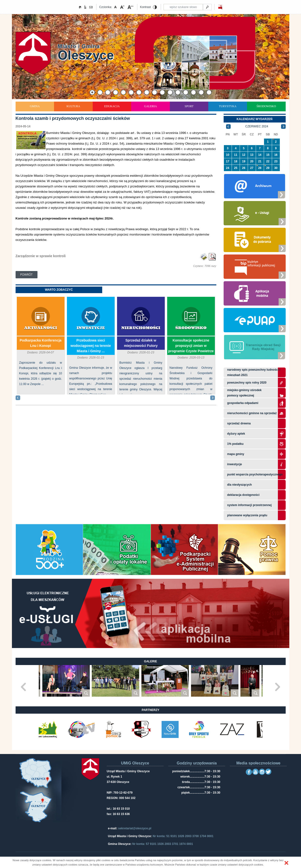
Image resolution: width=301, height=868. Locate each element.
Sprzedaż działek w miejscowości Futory (141, 343)
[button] (286, 863)
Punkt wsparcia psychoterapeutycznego (255, 474)
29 (268, 168)
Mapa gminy (236, 454)
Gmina (35, 106)
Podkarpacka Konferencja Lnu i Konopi (41, 343)
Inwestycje (91, 328)
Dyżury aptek (236, 434)
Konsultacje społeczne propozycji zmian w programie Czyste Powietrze (191, 346)
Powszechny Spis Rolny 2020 (247, 383)
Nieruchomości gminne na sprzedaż (252, 413)
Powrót (26, 275)
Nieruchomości (141, 328)
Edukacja (112, 106)
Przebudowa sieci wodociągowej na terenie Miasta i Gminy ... (91, 346)
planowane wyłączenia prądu (247, 515)
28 (260, 168)
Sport (189, 106)
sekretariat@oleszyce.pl (135, 828)
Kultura (73, 106)
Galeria (150, 106)
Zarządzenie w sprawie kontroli (41, 256)
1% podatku (236, 444)
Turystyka (228, 106)
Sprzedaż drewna (239, 423)
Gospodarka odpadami (243, 403)
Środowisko (266, 106)
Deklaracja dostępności (243, 495)
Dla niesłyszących (240, 485)
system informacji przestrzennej (250, 505)
